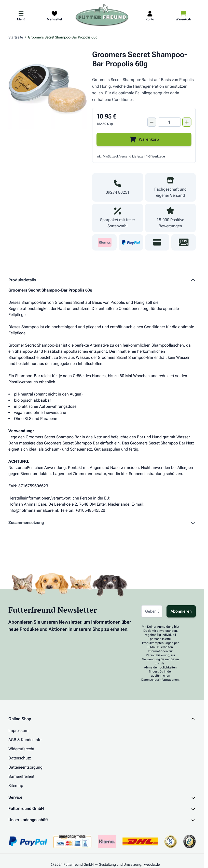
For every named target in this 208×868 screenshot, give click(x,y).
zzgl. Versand (122, 156)
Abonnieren (181, 611)
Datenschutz (20, 758)
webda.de (152, 864)
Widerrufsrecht (21, 749)
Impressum (18, 731)
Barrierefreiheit (21, 776)
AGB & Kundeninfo (25, 740)
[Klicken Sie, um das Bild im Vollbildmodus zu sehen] (48, 89)
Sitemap (16, 786)
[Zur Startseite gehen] (102, 16)
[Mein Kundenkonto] (150, 16)
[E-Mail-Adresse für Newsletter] (152, 611)
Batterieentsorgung (25, 767)
